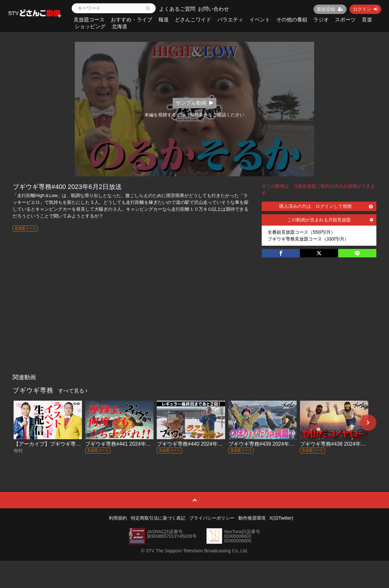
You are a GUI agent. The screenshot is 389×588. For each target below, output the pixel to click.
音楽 (367, 20)
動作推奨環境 (252, 518)
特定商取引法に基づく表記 (158, 518)
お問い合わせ (213, 9)
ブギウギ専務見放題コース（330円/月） (308, 239)
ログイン (365, 9)
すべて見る (73, 391)
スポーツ (345, 20)
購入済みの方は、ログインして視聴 (326, 206)
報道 (164, 20)
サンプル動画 (194, 103)
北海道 (120, 26)
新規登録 (330, 9)
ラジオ (321, 20)
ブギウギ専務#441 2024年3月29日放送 (130, 444)
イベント (260, 20)
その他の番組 (292, 20)
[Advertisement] (194, 322)
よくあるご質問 (177, 9)
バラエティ (230, 20)
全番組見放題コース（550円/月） (301, 232)
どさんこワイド (193, 20)
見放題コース (89, 20)
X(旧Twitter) (281, 518)
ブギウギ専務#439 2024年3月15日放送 (273, 444)
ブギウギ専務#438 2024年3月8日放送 (343, 444)
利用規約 (118, 518)
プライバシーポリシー (212, 518)
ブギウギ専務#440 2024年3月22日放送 (202, 444)
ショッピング (90, 26)
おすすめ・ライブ (132, 20)
